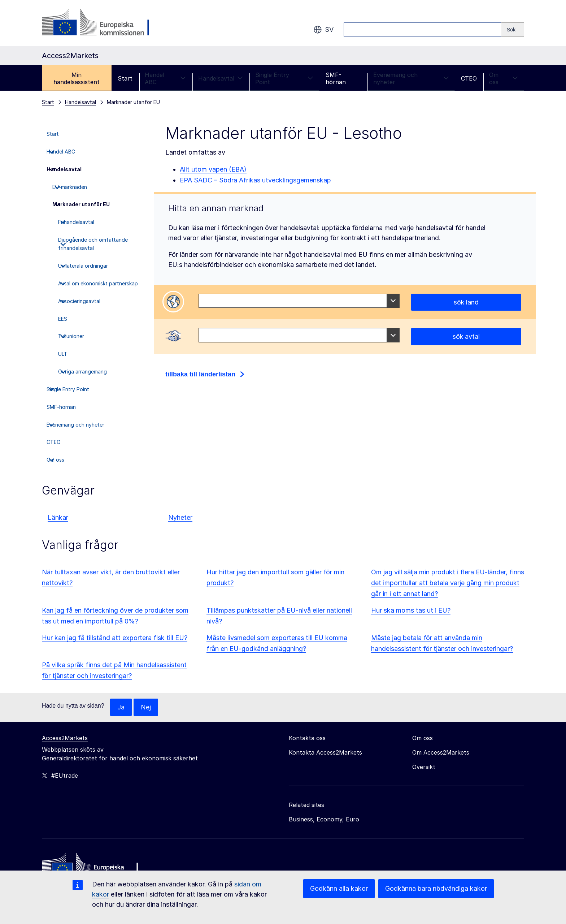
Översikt (424, 767)
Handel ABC (165, 78)
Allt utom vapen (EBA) (213, 169)
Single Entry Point (284, 78)
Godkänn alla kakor (339, 888)
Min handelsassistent (77, 78)
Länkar (58, 517)
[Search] (513, 30)
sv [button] (323, 30)
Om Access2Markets (441, 752)
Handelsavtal (221, 78)
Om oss (504, 78)
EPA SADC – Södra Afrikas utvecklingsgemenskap (255, 180)
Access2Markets (65, 738)
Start (125, 78)
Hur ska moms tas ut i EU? (411, 610)
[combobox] (299, 301)
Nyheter (180, 517)
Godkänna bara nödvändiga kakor (436, 888)
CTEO (469, 78)
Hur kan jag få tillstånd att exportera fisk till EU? (115, 638)
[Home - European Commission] (94, 867)
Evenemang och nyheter (411, 78)
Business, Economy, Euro (324, 819)
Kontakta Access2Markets (325, 752)
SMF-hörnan (336, 78)
